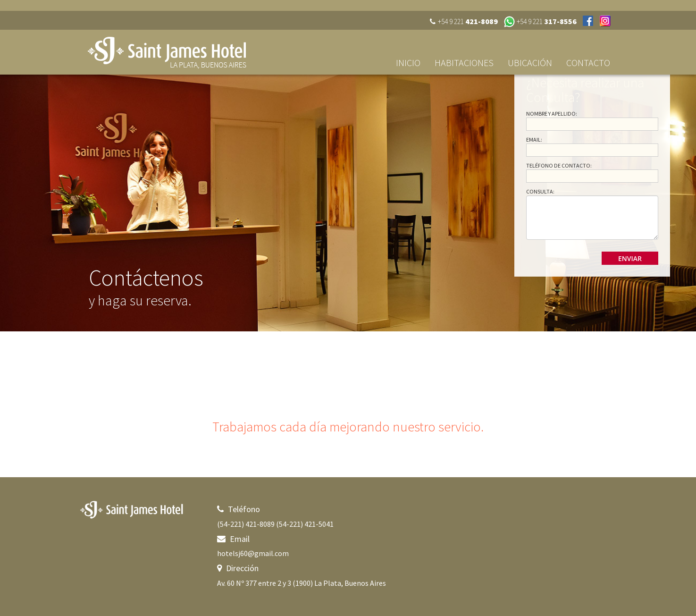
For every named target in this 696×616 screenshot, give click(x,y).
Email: (534, 139)
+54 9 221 (547, 21)
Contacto (588, 63)
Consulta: (540, 191)
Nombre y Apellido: (552, 114)
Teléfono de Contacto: (559, 165)
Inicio (408, 63)
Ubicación (530, 63)
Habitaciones (464, 63)
